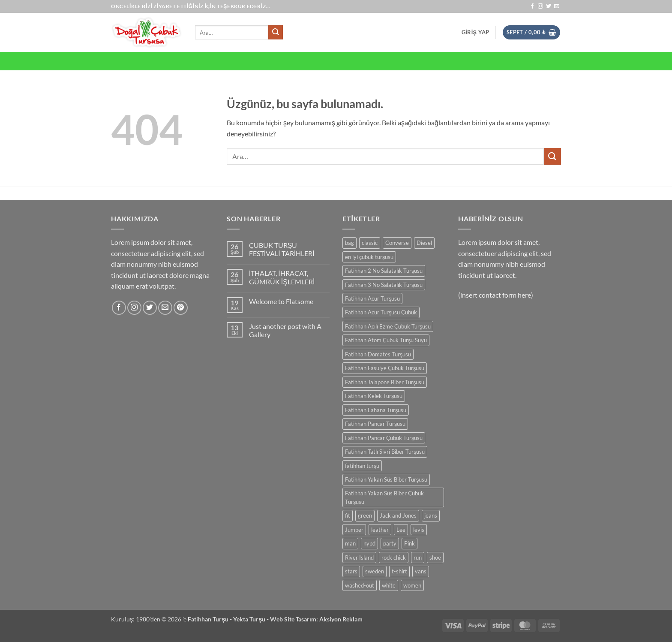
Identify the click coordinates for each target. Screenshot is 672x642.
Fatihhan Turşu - (210, 619)
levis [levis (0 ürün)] (419, 530)
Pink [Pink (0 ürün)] (409, 543)
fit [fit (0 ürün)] (348, 515)
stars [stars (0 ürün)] (351, 571)
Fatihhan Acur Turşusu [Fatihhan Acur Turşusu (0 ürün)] (372, 298)
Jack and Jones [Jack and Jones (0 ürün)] (398, 515)
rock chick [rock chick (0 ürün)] (394, 558)
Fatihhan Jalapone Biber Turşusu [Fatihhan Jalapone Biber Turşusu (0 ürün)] (385, 382)
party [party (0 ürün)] (390, 543)
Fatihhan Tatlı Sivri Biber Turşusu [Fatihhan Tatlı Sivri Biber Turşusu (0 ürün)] (385, 452)
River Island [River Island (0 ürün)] (359, 558)
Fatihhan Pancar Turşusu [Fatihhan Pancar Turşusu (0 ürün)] (375, 424)
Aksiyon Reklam (341, 619)
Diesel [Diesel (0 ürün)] (424, 243)
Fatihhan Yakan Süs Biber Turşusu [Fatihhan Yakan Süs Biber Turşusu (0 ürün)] (386, 479)
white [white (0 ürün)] (389, 585)
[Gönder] (276, 33)
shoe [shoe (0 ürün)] (435, 558)
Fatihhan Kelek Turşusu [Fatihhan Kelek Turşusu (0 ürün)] (374, 396)
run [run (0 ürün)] (418, 558)
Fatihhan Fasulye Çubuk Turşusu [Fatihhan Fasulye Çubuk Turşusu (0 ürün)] (385, 368)
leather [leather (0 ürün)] (380, 530)
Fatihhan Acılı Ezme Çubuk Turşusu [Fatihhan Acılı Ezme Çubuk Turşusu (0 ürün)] (388, 326)
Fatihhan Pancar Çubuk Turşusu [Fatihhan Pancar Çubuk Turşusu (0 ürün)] (384, 438)
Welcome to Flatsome (281, 301)
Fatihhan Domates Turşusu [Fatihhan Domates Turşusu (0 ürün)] (378, 354)
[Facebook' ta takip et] (532, 6)
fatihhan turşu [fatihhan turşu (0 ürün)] (362, 466)
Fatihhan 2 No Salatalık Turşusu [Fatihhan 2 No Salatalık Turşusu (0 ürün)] (384, 271)
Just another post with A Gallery (285, 330)
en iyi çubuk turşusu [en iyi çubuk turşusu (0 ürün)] (369, 257)
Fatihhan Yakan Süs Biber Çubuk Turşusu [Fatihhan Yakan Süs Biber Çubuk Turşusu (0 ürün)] (384, 497)
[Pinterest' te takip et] (181, 308)
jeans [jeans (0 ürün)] (431, 515)
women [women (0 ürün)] (412, 585)
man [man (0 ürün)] (350, 543)
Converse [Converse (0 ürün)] (397, 243)
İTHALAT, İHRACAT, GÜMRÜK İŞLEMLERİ (282, 277)
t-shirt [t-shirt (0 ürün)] (399, 571)
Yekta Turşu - (252, 619)
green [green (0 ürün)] (365, 515)
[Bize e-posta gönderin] (557, 6)
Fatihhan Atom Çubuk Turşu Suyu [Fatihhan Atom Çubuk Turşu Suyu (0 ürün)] (386, 340)
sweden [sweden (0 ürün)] (375, 571)
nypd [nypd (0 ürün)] (369, 543)
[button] (475, 32)
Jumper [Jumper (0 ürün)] (354, 530)
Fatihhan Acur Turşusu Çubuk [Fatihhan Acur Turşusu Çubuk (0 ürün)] (381, 312)
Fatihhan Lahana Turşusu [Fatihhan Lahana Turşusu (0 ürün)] (376, 410)
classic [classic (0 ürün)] (370, 243)
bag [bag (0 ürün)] (349, 243)
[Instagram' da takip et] (540, 6)
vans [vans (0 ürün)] (421, 571)
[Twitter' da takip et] (549, 6)
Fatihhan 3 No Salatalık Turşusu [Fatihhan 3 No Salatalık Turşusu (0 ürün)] (384, 285)
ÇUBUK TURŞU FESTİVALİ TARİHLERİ (282, 249)
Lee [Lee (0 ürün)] (401, 530)
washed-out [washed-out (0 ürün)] (360, 585)
